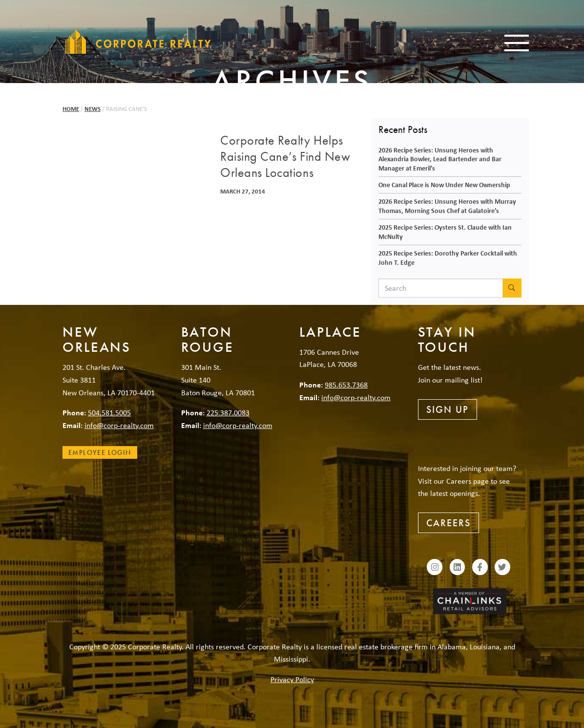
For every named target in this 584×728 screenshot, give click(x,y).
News (93, 109)
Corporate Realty (138, 42)
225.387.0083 (228, 412)
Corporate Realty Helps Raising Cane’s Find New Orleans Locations (285, 157)
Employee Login (100, 452)
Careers (448, 523)
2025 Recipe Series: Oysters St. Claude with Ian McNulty (445, 232)
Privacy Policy (292, 679)
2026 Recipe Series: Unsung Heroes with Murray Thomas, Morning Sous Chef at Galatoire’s (447, 206)
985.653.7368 (346, 385)
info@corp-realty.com (119, 425)
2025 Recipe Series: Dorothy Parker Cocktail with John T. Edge (448, 257)
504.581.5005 (109, 412)
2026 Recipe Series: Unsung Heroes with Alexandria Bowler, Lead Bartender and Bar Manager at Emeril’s (440, 159)
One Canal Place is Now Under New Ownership (444, 184)
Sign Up (448, 409)
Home (71, 109)
